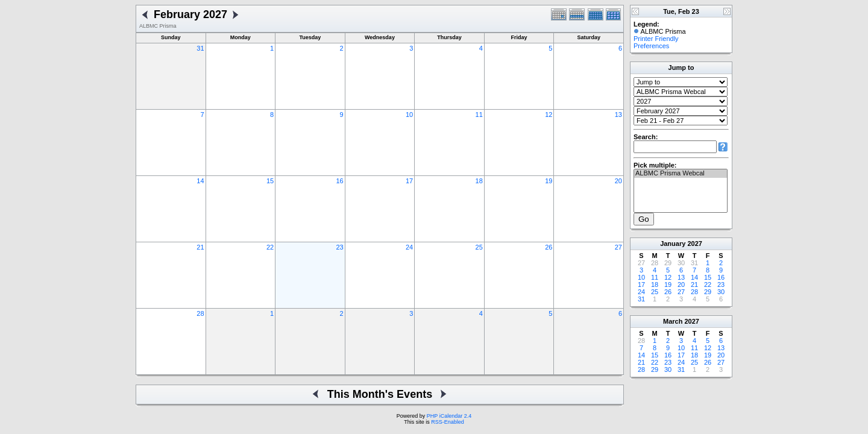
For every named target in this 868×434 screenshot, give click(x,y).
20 (618, 181)
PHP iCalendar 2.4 (449, 416)
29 (708, 292)
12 (549, 115)
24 (409, 247)
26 (549, 247)
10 (409, 115)
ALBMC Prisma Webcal (681, 174)
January (673, 244)
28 (200, 313)
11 (479, 115)
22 (270, 247)
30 (721, 292)
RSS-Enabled (448, 422)
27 (618, 247)
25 (479, 247)
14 (200, 181)
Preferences (651, 46)
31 (200, 48)
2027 (694, 244)
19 (549, 181)
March (673, 321)
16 (339, 181)
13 (618, 115)
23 (339, 247)
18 (479, 181)
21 (200, 247)
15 (270, 181)
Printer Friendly (656, 39)
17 (409, 181)
